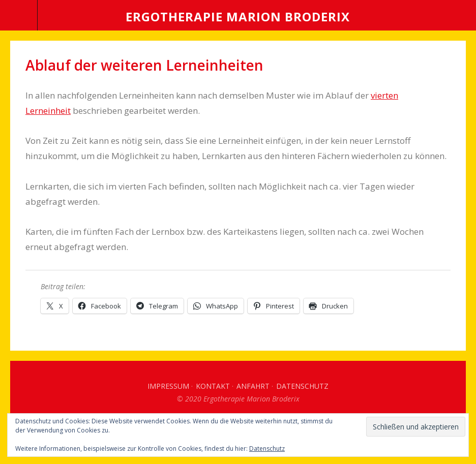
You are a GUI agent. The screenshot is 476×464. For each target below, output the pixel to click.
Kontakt (213, 386)
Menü (19, 15)
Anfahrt (253, 386)
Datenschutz (302, 386)
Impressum (168, 386)
